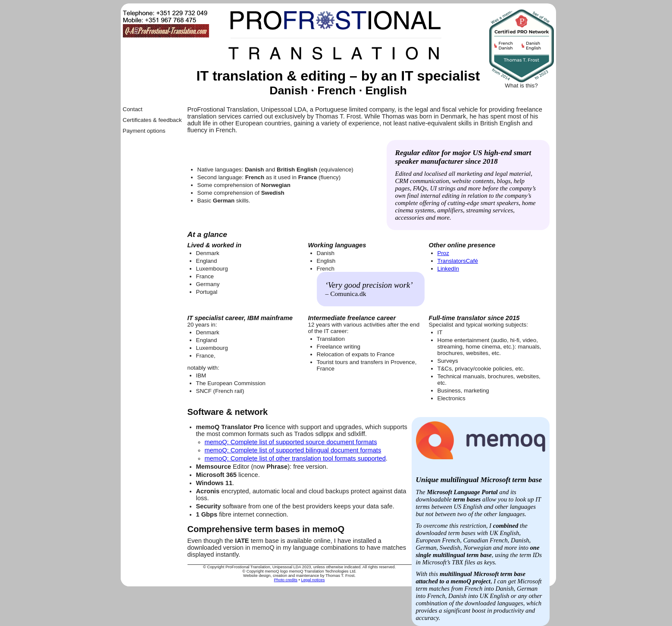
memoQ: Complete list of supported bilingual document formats (293, 450)
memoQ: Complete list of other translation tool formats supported (295, 458)
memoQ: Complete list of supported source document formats (291, 442)
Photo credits (286, 580)
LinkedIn (448, 269)
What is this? (521, 86)
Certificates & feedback (152, 120)
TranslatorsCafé (458, 261)
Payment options (144, 131)
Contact (133, 109)
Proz (443, 253)
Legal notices (313, 580)
